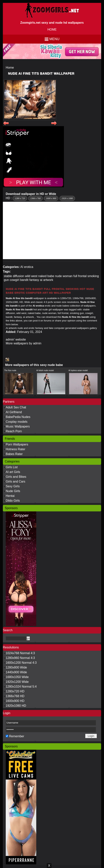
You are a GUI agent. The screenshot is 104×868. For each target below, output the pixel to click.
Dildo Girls (13, 501)
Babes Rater (14, 454)
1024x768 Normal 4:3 (20, 653)
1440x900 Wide (16, 672)
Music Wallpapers (18, 426)
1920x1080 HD (16, 706)
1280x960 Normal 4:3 (20, 658)
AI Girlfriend (14, 412)
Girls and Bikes (16, 477)
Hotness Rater (15, 449)
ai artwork (47, 280)
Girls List (12, 467)
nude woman (64, 276)
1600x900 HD (15, 701)
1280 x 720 (20, 198)
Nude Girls (13, 491)
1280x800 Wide (16, 667)
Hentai (10, 496)
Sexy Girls (13, 486)
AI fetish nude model (45, 370)
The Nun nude (10, 370)
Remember (17, 736)
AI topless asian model (78, 370)
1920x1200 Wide (17, 682)
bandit (24, 280)
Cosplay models (17, 422)
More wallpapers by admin (24, 343)
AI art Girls (13, 472)
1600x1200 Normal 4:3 (21, 663)
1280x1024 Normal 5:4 (21, 687)
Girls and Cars (15, 481)
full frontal (80, 276)
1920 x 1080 (67, 198)
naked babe (46, 276)
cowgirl (15, 280)
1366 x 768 (35, 198)
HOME (52, 30)
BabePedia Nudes (18, 417)
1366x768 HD (15, 696)
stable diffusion (14, 276)
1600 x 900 (51, 198)
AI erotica (27, 267)
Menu (54, 39)
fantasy (34, 280)
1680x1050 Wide (17, 677)
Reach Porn (14, 431)
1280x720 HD (15, 691)
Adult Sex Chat (16, 407)
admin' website (16, 339)
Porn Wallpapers (17, 444)
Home (10, 68)
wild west (31, 276)
